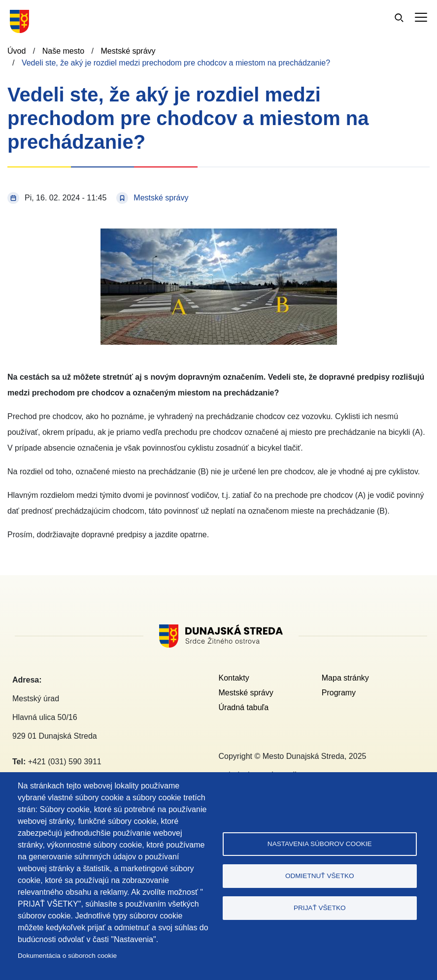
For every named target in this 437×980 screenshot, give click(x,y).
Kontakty (234, 678)
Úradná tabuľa (244, 707)
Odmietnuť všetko (320, 876)
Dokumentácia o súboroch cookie (67, 956)
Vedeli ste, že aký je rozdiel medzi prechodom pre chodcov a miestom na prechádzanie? (176, 63)
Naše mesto (63, 51)
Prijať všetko (320, 908)
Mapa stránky (345, 678)
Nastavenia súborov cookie (320, 844)
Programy (339, 693)
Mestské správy (128, 51)
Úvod (17, 51)
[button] (219, 234)
